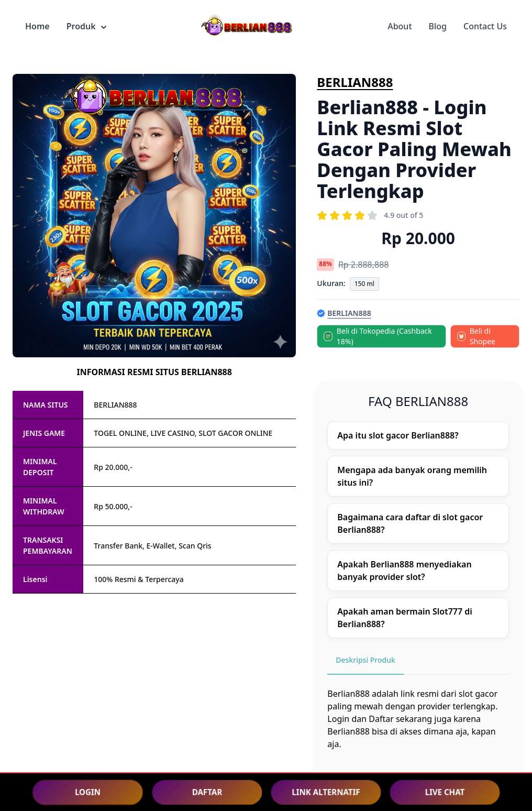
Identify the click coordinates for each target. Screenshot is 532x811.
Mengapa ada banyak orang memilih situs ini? (412, 476)
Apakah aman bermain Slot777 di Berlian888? (405, 618)
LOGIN (87, 792)
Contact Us (485, 26)
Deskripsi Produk (365, 660)
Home (37, 26)
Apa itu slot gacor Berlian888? (398, 435)
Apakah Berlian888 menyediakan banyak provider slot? (404, 571)
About (400, 26)
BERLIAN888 (355, 82)
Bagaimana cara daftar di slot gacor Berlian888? (410, 523)
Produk (86, 26)
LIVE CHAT (445, 792)
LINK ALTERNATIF (326, 792)
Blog (438, 26)
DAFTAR (207, 792)
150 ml (364, 284)
